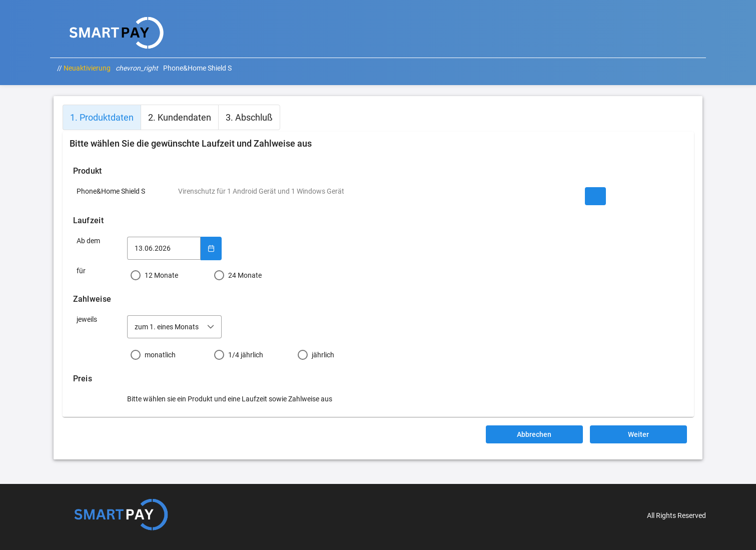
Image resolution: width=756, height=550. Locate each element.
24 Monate (245, 275)
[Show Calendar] (211, 248)
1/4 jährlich (246, 355)
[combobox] (174, 327)
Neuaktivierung (87, 68)
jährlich (323, 355)
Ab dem (88, 241)
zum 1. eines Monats (167, 327)
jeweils (87, 319)
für (81, 271)
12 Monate (161, 275)
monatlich (160, 355)
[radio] (169, 275)
